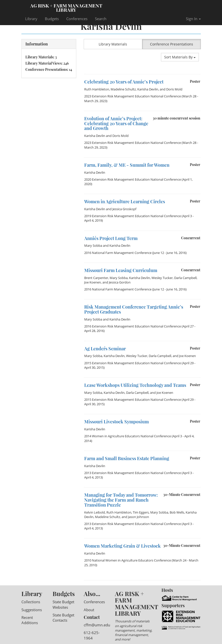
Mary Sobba (93, 245)
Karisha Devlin (148, 89)
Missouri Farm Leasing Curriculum (121, 270)
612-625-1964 (92, 635)
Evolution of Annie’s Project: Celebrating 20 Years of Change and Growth (116, 123)
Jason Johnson (139, 517)
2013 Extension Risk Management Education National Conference (133, 473)
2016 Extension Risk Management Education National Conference (133, 326)
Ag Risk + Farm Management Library (66, 7)
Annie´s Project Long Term (111, 238)
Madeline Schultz (123, 89)
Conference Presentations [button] (172, 44)
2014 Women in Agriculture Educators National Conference (128, 436)
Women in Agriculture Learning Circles (125, 201)
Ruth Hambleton (97, 89)
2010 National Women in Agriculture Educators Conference (128, 560)
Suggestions (32, 610)
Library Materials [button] (113, 44)
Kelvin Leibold (95, 512)
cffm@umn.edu (97, 625)
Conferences (77, 19)
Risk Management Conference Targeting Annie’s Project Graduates (134, 309)
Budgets (52, 19)
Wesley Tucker (162, 278)
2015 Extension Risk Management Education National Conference (133, 363)
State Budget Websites (63, 604)
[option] (142, 74)
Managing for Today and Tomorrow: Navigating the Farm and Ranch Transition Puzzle (121, 500)
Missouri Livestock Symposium (116, 422)
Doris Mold (174, 89)
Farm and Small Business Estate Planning (127, 458)
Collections (31, 602)
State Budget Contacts (63, 618)
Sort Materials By (180, 57)
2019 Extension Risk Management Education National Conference (133, 216)
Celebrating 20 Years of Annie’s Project (124, 82)
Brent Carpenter (96, 278)
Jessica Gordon (120, 282)
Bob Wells (177, 512)
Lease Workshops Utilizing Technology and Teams (135, 385)
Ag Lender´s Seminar (105, 349)
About (89, 610)
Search (101, 19)
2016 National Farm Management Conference (118, 253)
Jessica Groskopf (124, 209)
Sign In (193, 19)
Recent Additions (30, 620)
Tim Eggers (141, 512)
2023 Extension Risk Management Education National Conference (133, 96)
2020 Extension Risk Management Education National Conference (133, 179)
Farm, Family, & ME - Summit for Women (127, 165)
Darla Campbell (185, 278)
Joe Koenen (93, 282)
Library (31, 19)
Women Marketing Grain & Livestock (122, 546)
